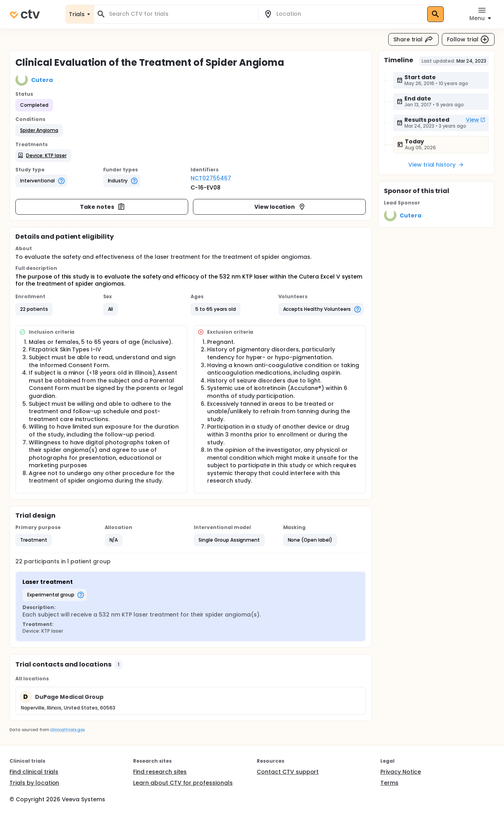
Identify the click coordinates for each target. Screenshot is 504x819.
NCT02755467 (211, 178)
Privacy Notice (401, 772)
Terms (389, 783)
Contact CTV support (288, 772)
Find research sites (160, 772)
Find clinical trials (34, 772)
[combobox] (181, 14)
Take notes (103, 207)
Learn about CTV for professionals (183, 783)
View (476, 120)
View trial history (436, 165)
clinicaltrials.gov (67, 730)
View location (280, 207)
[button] (39, 130)
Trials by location (34, 783)
